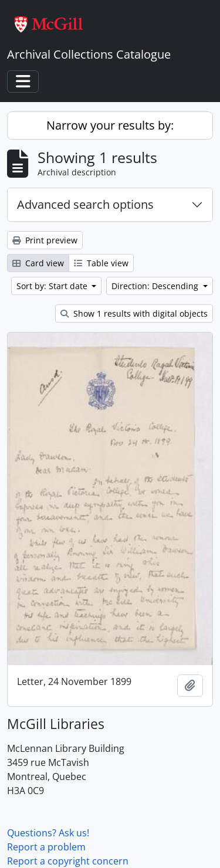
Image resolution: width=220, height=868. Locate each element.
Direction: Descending (156, 286)
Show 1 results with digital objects (134, 313)
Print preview (45, 240)
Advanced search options (85, 204)
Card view (38, 263)
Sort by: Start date (53, 286)
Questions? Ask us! (48, 833)
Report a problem (46, 847)
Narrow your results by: (110, 125)
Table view (101, 263)
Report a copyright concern (68, 861)
